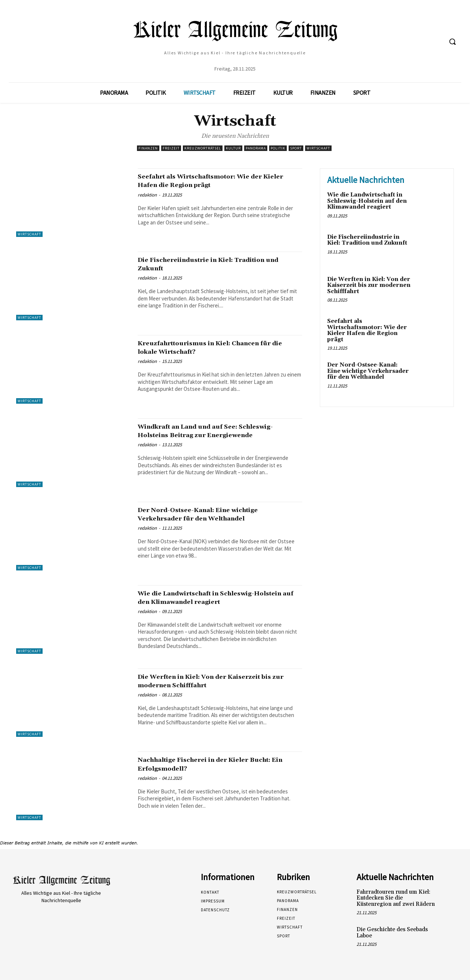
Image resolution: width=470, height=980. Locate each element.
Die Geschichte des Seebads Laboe (392, 933)
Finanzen (148, 148)
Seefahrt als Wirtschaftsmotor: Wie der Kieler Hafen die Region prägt (217, 181)
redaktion (147, 195)
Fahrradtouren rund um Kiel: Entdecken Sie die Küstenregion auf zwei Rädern (396, 898)
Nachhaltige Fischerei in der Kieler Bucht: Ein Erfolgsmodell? (208, 764)
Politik (278, 148)
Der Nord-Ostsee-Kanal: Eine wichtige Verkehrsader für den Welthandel (214, 514)
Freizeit (171, 148)
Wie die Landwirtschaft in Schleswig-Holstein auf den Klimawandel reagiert (216, 597)
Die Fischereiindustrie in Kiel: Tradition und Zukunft (218, 264)
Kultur (233, 148)
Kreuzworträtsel (203, 148)
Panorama (256, 148)
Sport (296, 148)
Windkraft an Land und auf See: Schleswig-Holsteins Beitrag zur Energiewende (202, 435)
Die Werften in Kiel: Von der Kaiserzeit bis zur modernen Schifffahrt (215, 681)
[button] (452, 42)
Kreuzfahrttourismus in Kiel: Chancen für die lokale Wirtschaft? (214, 347)
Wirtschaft (318, 148)
